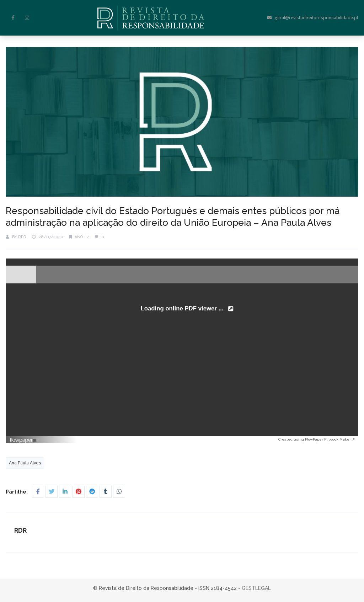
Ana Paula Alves (25, 463)
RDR (22, 237)
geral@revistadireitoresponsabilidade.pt (313, 18)
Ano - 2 (82, 237)
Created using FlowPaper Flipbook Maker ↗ (317, 439)
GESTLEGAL (256, 588)
